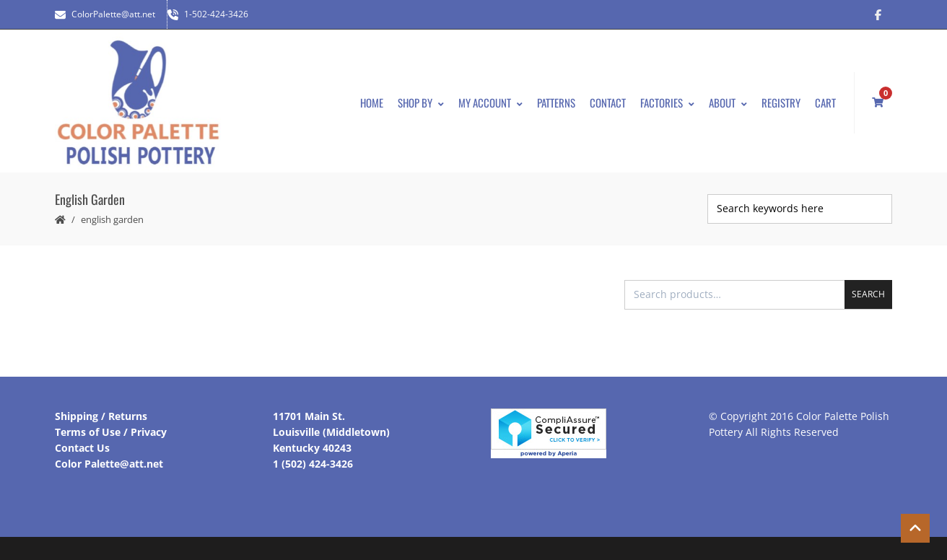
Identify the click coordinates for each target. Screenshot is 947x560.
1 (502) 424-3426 (313, 464)
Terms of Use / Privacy (111, 432)
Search (868, 294)
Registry (781, 102)
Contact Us (82, 448)
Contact (608, 102)
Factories (667, 102)
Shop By (421, 102)
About (728, 102)
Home (372, 102)
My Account (490, 102)
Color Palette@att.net (109, 464)
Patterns (556, 102)
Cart (825, 102)
